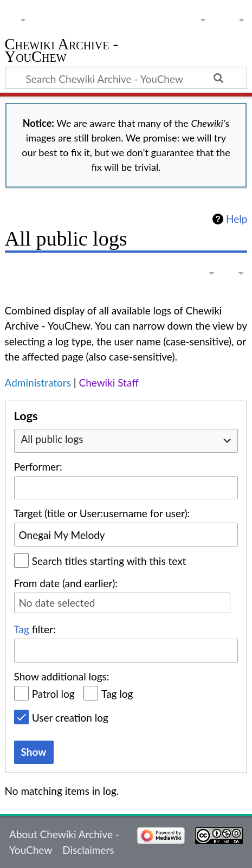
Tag (22, 629)
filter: (35, 629)
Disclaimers (88, 850)
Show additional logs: (62, 676)
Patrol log (53, 694)
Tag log (117, 694)
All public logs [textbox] (52, 439)
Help (237, 219)
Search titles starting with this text (109, 561)
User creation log (70, 718)
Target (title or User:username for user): (102, 513)
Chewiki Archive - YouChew (62, 52)
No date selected (57, 603)
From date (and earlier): (66, 583)
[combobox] (126, 441)
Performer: (38, 467)
